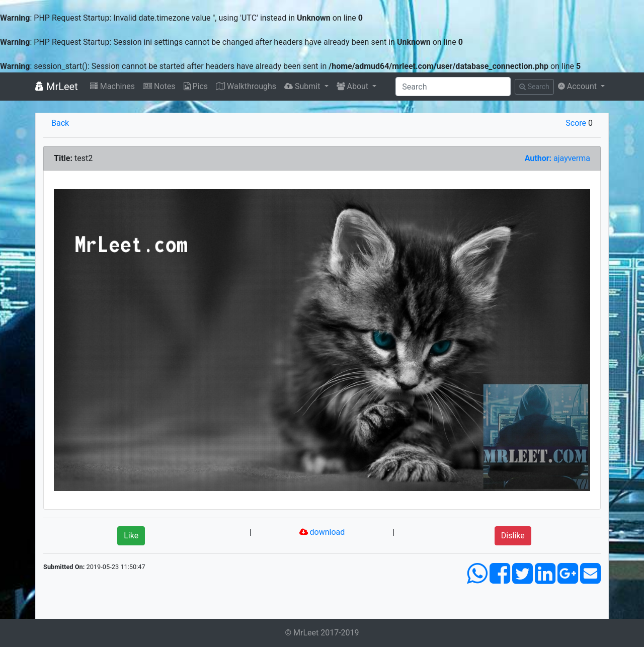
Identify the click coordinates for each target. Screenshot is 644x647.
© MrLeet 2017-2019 (322, 633)
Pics (196, 86)
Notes (159, 86)
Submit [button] (303, 86)
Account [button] (578, 86)
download (322, 532)
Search (534, 87)
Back (60, 123)
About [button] (354, 86)
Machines (112, 86)
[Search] (453, 87)
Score (576, 123)
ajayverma (557, 158)
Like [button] (131, 536)
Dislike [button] (513, 536)
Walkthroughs (246, 86)
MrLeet (57, 87)
